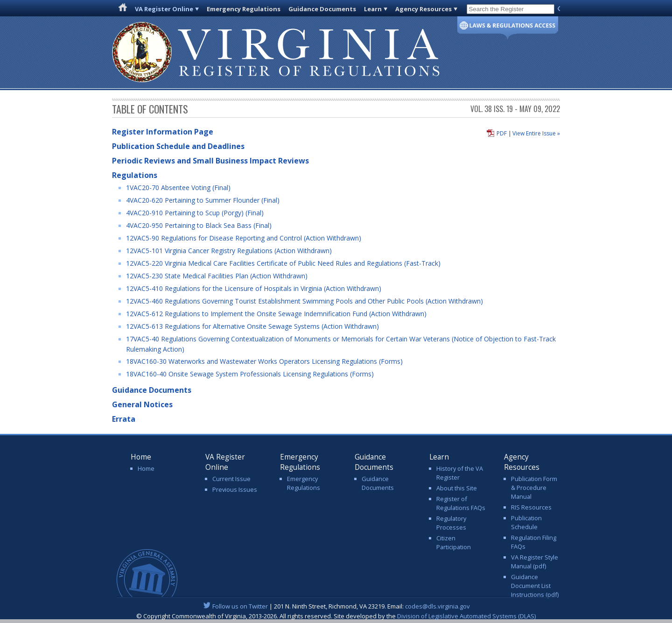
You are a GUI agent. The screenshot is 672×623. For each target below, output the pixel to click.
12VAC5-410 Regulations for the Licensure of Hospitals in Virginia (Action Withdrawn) (254, 288)
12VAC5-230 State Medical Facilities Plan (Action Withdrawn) (217, 276)
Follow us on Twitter (240, 606)
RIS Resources (531, 507)
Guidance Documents (322, 9)
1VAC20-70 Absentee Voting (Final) (178, 188)
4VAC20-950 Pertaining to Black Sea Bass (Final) (199, 225)
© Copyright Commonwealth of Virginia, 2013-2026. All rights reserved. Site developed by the (336, 616)
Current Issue (231, 479)
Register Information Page (163, 132)
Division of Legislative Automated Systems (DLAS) (466, 616)
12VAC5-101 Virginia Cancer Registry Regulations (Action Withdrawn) (229, 251)
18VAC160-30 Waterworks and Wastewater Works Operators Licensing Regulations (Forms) (264, 361)
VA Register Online (164, 9)
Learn (373, 9)
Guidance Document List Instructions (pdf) (535, 586)
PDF (502, 133)
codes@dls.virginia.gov (437, 606)
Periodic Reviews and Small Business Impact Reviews (210, 161)
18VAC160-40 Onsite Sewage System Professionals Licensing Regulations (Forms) (250, 374)
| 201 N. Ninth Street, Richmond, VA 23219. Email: (336, 606)
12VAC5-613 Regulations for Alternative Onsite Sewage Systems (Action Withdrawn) (252, 326)
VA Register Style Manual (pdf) (535, 562)
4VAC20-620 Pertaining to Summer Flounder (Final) (203, 200)
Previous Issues (235, 489)
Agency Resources (423, 9)
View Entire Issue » (536, 133)
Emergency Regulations (244, 9)
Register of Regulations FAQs (461, 503)
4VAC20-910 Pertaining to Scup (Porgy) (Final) (195, 213)
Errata (124, 419)
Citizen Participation (454, 542)
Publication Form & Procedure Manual (534, 488)
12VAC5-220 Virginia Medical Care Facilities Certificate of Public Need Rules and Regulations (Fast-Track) (283, 263)
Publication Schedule (526, 522)
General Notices (142, 404)
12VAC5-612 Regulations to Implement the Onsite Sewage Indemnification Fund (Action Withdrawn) (276, 314)
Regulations (135, 175)
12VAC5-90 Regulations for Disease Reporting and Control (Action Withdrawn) (244, 238)
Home (146, 468)
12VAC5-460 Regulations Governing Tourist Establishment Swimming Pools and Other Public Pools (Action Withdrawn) (304, 301)
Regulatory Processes (451, 523)
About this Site (457, 488)
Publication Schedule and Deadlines (178, 146)
